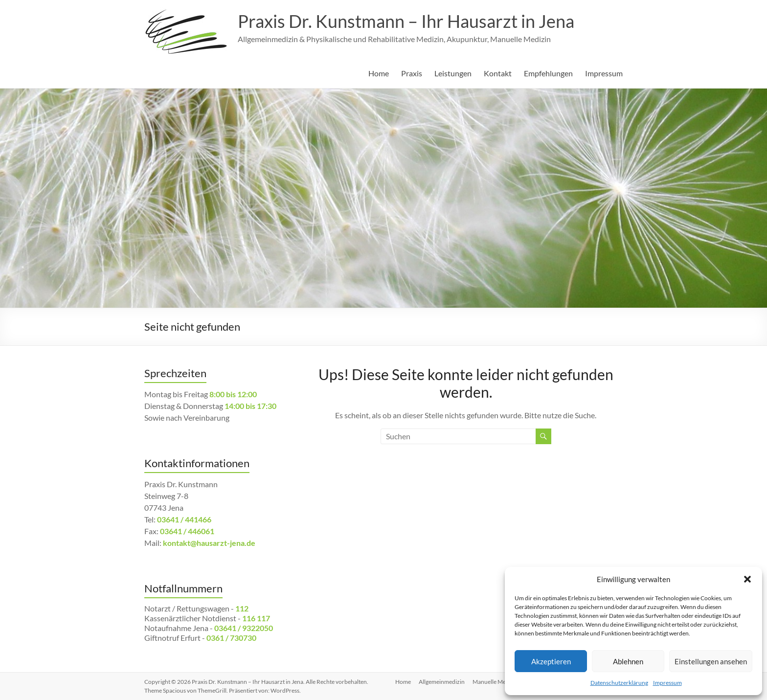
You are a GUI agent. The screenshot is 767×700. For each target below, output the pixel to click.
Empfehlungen (548, 73)
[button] (747, 579)
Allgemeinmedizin (442, 682)
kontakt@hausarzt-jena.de (209, 543)
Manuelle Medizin (496, 682)
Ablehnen (628, 661)
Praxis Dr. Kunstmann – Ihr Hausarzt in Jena (406, 21)
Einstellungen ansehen (711, 661)
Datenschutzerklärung (619, 683)
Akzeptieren (551, 661)
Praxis (412, 73)
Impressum (667, 683)
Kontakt (498, 73)
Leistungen (453, 73)
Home (379, 73)
